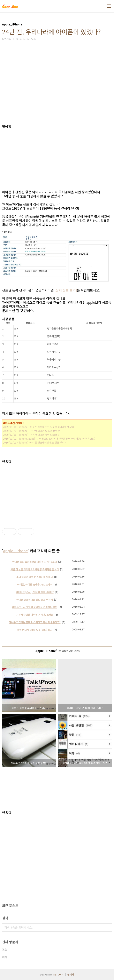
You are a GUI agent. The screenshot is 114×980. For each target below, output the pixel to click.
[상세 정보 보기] (66, 290)
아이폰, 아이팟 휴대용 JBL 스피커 (35, 584)
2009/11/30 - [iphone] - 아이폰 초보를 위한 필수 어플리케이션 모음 (38, 427)
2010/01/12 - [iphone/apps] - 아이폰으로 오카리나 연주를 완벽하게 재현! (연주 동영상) (49, 439)
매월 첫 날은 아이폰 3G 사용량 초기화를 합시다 (35, 569)
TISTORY (58, 974)
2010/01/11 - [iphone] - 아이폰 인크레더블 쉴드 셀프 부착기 (35, 442)
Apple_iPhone (15, 551)
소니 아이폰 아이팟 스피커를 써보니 (35, 577)
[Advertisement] (57, 85)
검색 (108, 927)
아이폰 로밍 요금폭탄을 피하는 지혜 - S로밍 (35, 562)
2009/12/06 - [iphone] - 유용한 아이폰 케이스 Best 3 (31, 435)
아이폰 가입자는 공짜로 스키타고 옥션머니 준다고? (35, 622)
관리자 (71, 974)
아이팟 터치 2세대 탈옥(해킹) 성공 (35, 630)
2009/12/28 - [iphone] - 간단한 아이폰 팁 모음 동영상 (31, 431)
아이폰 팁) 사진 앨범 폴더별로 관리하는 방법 (35, 607)
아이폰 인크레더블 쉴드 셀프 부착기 (35, 600)
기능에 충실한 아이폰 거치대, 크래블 (35, 615)
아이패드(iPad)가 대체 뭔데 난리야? (35, 592)
